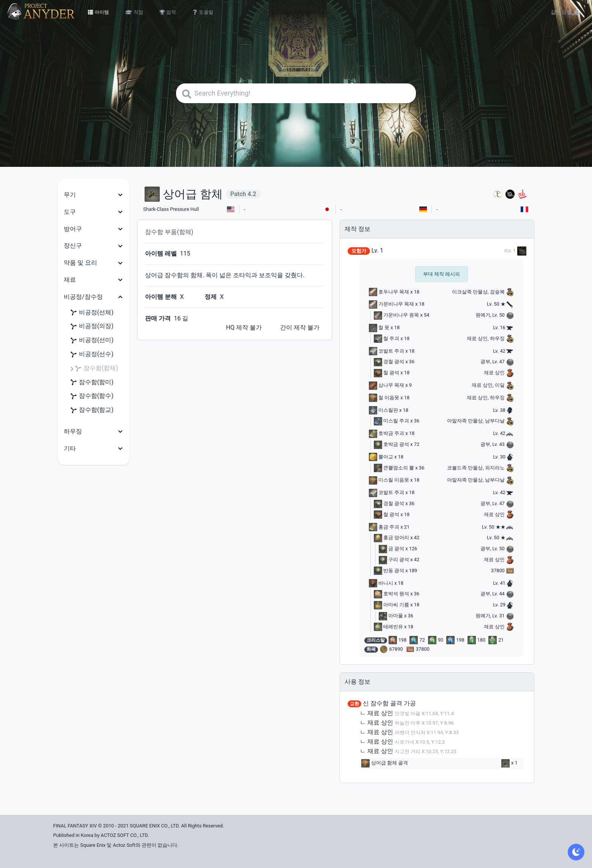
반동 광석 (389, 571)
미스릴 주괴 (391, 421)
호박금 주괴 (387, 433)
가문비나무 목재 (391, 304)
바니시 (381, 583)
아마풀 (391, 616)
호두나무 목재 (389, 292)
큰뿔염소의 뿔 (394, 468)
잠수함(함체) (96, 368)
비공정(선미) (92, 340)
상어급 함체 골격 (385, 763)
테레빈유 (388, 627)
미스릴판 (383, 410)
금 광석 (391, 549)
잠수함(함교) (92, 410)
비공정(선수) (92, 354)
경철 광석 (389, 362)
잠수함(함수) (92, 396)
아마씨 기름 (391, 605)
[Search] (296, 93)
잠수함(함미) (92, 382)
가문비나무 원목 (396, 315)
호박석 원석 (391, 594)
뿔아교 (381, 457)
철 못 (379, 327)
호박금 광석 (391, 444)
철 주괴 (387, 338)
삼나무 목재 (387, 385)
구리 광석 (394, 560)
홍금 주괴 (384, 527)
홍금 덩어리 (391, 538)
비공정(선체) (92, 313)
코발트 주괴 (387, 351)
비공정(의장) (92, 326)
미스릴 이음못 (389, 480)
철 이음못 (384, 398)
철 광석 (387, 373)
